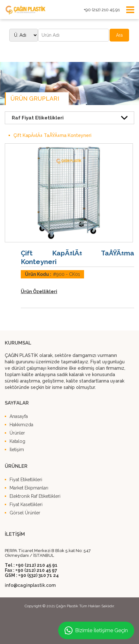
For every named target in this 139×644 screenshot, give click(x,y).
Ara (119, 35)
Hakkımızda (21, 425)
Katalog (17, 441)
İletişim (17, 450)
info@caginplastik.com (30, 585)
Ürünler (17, 433)
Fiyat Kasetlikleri (26, 504)
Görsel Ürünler (25, 513)
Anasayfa (19, 416)
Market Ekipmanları (29, 488)
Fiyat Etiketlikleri (26, 480)
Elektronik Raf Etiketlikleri (35, 496)
